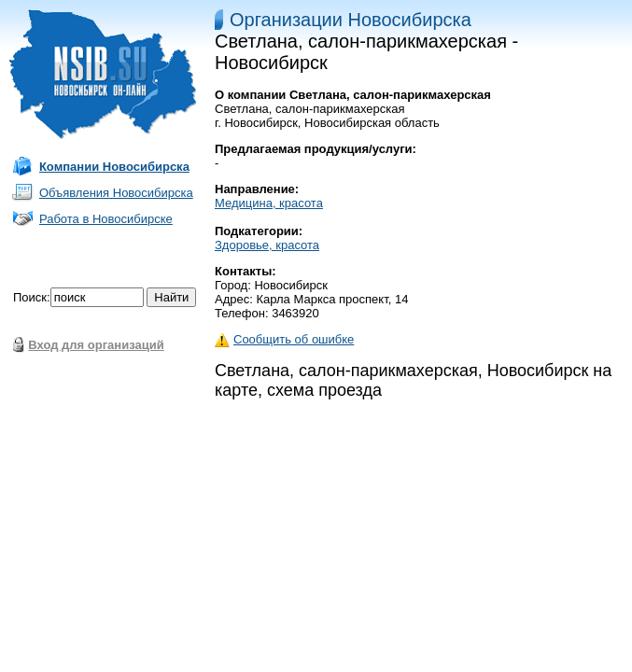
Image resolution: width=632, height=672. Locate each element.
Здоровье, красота (267, 245)
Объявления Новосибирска (116, 193)
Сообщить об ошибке (284, 339)
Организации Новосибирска (351, 20)
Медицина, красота (269, 203)
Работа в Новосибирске (106, 219)
